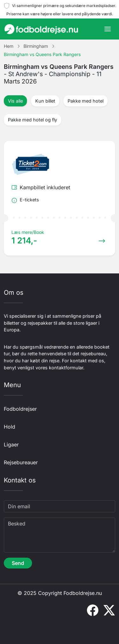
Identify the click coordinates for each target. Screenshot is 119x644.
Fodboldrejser (20, 409)
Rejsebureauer (21, 462)
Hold (10, 427)
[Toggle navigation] (108, 29)
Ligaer (11, 445)
